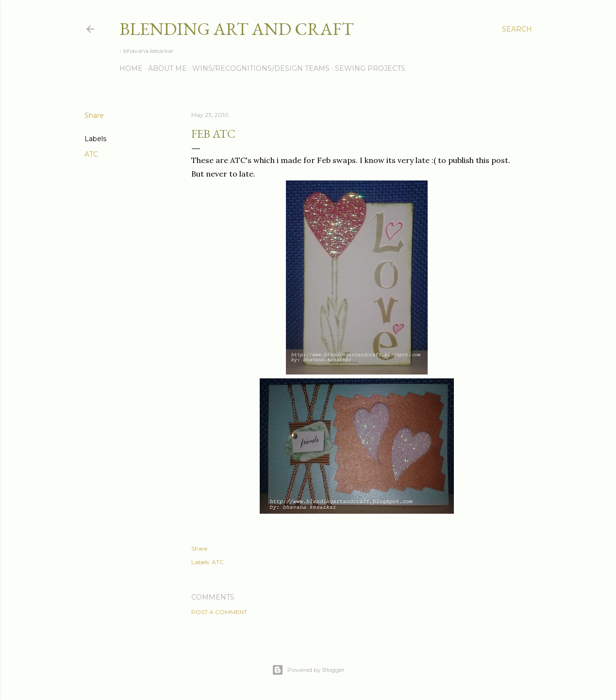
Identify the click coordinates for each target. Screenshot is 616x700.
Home (131, 68)
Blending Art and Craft (237, 29)
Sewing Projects (370, 68)
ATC (91, 154)
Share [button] (94, 115)
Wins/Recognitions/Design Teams (261, 68)
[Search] (517, 29)
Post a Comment (219, 612)
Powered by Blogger (308, 670)
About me (167, 68)
